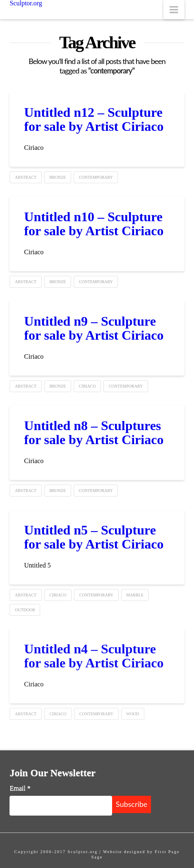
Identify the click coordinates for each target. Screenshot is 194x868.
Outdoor (25, 610)
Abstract (26, 177)
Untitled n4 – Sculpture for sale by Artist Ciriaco (94, 656)
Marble (135, 595)
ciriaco (87, 386)
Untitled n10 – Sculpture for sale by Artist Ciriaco (94, 224)
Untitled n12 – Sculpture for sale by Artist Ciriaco (94, 119)
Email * (20, 788)
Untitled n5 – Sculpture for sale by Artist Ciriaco (94, 537)
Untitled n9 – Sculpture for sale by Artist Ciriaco (94, 328)
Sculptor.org (26, 3)
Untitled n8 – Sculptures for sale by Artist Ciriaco (94, 433)
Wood (133, 714)
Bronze (57, 177)
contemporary (96, 177)
